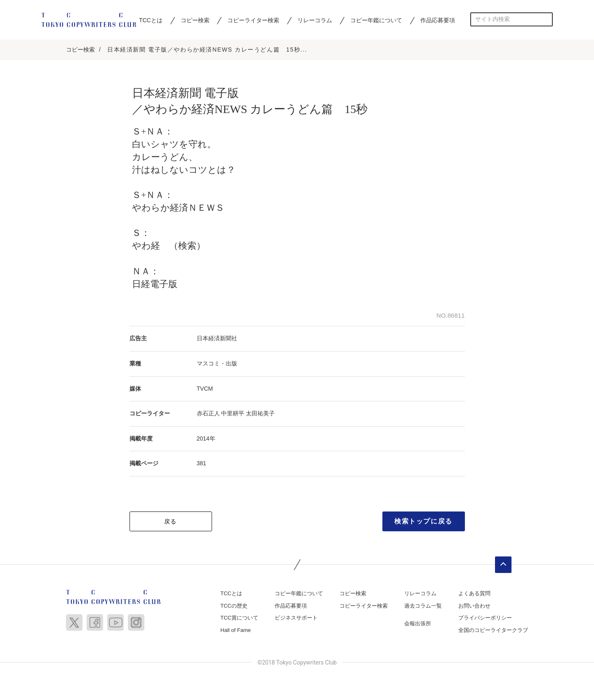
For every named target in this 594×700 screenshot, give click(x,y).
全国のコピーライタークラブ (493, 630)
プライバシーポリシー (485, 618)
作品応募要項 (438, 20)
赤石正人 (208, 413)
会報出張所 (418, 623)
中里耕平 (233, 413)
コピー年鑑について (376, 20)
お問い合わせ (474, 606)
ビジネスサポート (296, 618)
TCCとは (151, 20)
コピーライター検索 (253, 20)
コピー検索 (195, 20)
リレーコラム (315, 20)
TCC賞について (239, 618)
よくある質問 (474, 593)
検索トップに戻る (423, 521)
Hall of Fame (236, 630)
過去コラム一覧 (423, 606)
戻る (171, 521)
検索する (546, 19)
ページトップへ (503, 565)
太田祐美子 (260, 413)
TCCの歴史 (234, 606)
